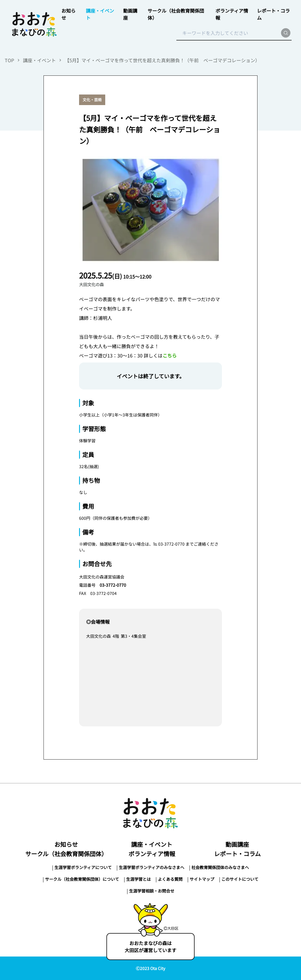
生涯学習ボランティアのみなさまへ (152, 867)
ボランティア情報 (152, 854)
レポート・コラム (237, 854)
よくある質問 (170, 879)
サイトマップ (202, 879)
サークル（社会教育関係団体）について (82, 879)
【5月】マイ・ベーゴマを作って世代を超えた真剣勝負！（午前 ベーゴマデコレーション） (162, 60)
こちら (170, 355)
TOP (9, 60)
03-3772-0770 (113, 585)
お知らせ (66, 844)
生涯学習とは (138, 879)
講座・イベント (39, 60)
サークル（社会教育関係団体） (66, 854)
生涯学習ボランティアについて (83, 867)
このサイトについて (240, 879)
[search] (286, 33)
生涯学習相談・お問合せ (152, 891)
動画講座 (237, 844)
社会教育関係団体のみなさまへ (220, 867)
